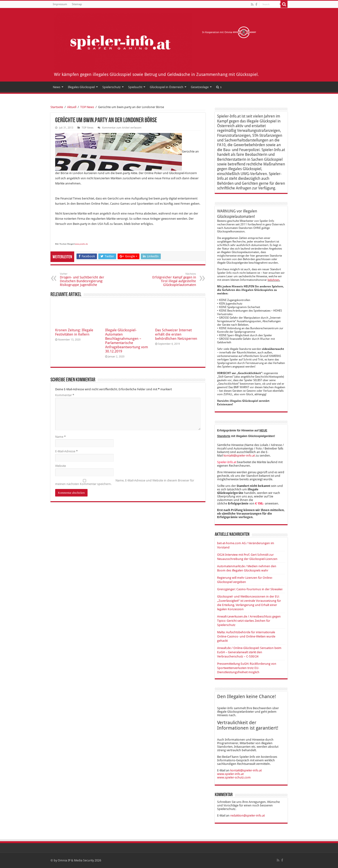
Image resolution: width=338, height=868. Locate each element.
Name (60, 437)
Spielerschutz (111, 87)
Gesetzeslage (200, 87)
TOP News (87, 107)
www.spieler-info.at (230, 774)
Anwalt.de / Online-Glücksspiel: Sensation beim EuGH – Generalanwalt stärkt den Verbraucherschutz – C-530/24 (249, 652)
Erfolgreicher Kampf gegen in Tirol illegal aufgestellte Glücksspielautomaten (172, 280)
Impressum (60, 4)
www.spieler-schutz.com (234, 777)
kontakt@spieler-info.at (239, 456)
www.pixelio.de (81, 244)
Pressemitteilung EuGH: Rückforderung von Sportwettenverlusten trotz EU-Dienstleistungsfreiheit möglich (247, 668)
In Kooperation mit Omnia (229, 32)
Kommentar (65, 395)
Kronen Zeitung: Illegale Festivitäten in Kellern (74, 332)
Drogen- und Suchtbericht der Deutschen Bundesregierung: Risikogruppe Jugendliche (84, 280)
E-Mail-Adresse (66, 451)
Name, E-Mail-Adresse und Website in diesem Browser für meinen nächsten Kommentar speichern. (125, 482)
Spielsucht (135, 87)
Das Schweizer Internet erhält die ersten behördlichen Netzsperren (176, 334)
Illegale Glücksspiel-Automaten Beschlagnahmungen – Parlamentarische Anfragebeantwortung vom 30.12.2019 (127, 341)
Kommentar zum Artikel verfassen (122, 128)
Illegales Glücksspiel (81, 87)
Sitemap (77, 4)
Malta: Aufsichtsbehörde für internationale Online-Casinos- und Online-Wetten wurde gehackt (246, 636)
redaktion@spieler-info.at (248, 815)
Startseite (57, 107)
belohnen (273, 280)
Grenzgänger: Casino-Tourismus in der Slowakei (250, 589)
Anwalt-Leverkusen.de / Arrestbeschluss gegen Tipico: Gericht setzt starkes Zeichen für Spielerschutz (249, 621)
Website (61, 466)
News (57, 87)
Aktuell (72, 107)
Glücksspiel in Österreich (167, 87)
